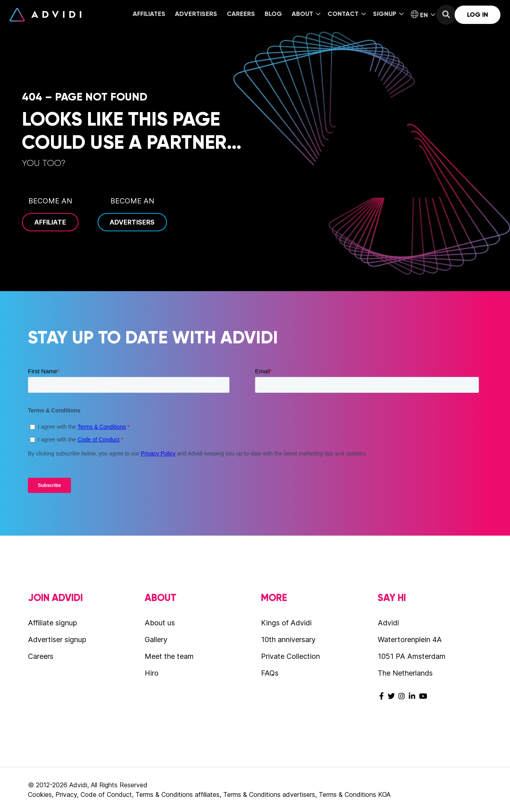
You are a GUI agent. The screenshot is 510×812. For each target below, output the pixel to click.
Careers (241, 14)
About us (160, 623)
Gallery (156, 640)
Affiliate (50, 222)
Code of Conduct (106, 794)
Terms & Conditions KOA (355, 794)
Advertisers (196, 14)
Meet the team (169, 656)
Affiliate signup (52, 623)
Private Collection (290, 656)
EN (423, 15)
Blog (273, 14)
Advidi (45, 15)
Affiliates (149, 14)
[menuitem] (149, 15)
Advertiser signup (57, 640)
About (306, 14)
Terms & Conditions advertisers (269, 794)
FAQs (270, 673)
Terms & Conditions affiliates (178, 794)
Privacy (66, 794)
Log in (478, 15)
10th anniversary (288, 640)
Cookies (40, 794)
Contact (347, 14)
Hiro (152, 673)
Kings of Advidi (286, 623)
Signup (388, 14)
